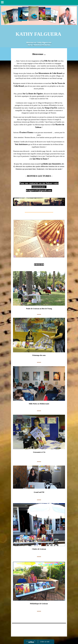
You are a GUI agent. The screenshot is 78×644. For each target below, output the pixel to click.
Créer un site (45, 642)
